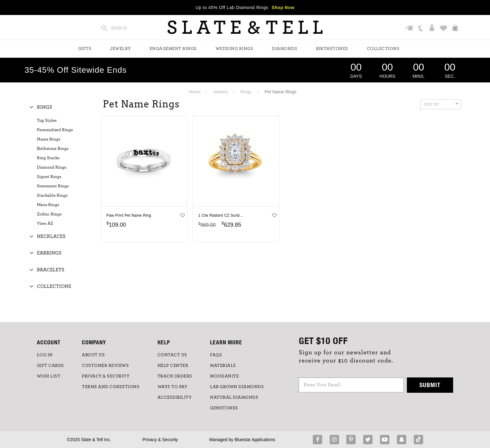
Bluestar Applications (255, 440)
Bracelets (51, 270)
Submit (430, 385)
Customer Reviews (105, 366)
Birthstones (332, 49)
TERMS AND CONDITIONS (111, 387)
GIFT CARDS (50, 366)
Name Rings (49, 139)
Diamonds (285, 49)
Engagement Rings (173, 49)
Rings (246, 92)
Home (195, 92)
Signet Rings (49, 177)
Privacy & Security (160, 440)
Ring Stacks (48, 158)
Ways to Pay (172, 387)
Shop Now (283, 7)
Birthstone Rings (53, 149)
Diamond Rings (52, 167)
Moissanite (224, 376)
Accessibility (175, 397)
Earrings (49, 253)
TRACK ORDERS (175, 376)
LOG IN (45, 355)
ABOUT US (93, 355)
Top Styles (47, 121)
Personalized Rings (55, 130)
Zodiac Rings (49, 214)
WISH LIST (49, 376)
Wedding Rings (235, 49)
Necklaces (51, 236)
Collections (383, 49)
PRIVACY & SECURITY (106, 376)
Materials (223, 366)
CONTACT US (172, 355)
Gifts (85, 49)
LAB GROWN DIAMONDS (237, 387)
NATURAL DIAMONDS (234, 397)
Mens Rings (48, 205)
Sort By (441, 104)
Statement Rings (53, 186)
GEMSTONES (224, 408)
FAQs (216, 355)
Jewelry (120, 49)
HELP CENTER (173, 366)
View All (45, 224)
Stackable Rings (52, 195)
